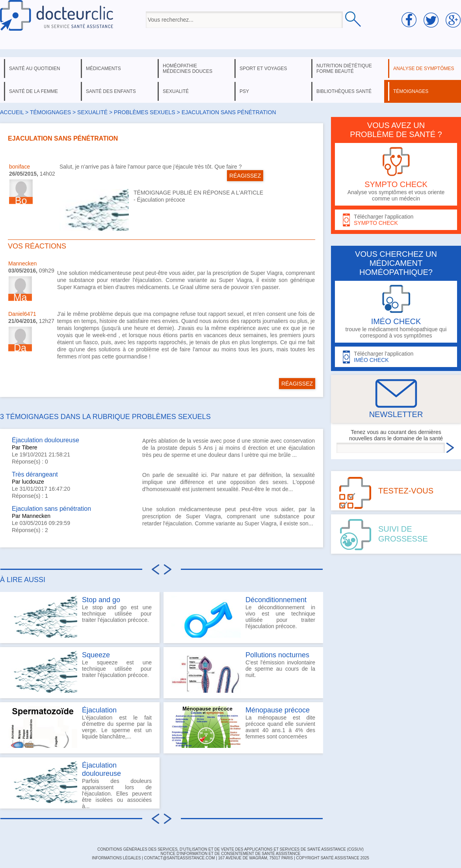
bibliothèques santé (344, 91)
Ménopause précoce (278, 710)
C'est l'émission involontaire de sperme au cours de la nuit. (243, 672)
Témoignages (50, 112)
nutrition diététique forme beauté (344, 69)
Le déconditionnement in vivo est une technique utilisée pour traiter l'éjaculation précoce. (243, 617)
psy (244, 91)
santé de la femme (33, 91)
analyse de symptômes (424, 69)
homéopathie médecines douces (188, 69)
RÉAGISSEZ (245, 176)
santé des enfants (111, 91)
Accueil (12, 112)
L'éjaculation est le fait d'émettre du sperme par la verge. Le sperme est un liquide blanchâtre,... (80, 727)
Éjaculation (99, 710)
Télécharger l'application (396, 220)
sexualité (176, 91)
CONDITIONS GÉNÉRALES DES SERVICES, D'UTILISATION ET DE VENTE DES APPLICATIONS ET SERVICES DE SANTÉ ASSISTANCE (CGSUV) (230, 849)
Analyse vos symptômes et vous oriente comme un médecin (396, 174)
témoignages (411, 91)
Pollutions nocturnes (277, 655)
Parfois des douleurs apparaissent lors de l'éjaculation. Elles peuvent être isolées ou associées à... (80, 785)
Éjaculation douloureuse (46, 440)
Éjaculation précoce (161, 200)
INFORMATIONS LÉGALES (116, 858)
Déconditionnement (276, 600)
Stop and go (101, 600)
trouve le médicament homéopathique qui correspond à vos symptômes (396, 312)
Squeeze (96, 655)
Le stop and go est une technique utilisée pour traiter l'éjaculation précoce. (80, 617)
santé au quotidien (34, 69)
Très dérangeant (35, 474)
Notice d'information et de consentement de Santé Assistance (230, 854)
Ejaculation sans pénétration (51, 509)
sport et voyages (263, 69)
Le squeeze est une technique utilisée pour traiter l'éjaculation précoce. (80, 672)
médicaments (103, 69)
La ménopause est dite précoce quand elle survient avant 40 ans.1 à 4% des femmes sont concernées (243, 727)
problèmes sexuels (145, 112)
